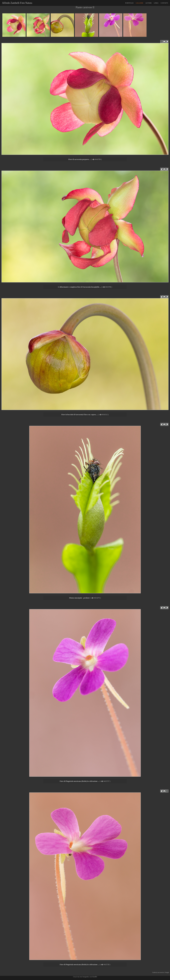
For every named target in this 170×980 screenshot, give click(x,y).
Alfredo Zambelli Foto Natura (17, 3)
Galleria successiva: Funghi (161, 972)
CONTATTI (164, 3)
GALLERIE (140, 3)
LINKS (156, 3)
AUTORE (148, 3)
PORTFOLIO (129, 3)
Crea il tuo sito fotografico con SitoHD (85, 977)
